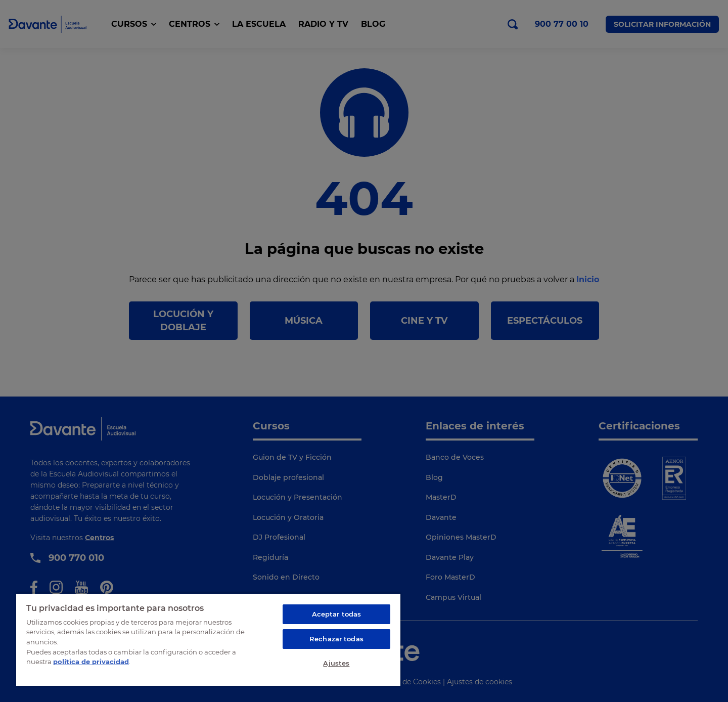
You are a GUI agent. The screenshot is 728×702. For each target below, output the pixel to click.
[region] (208, 639)
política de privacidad (91, 662)
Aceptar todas (337, 614)
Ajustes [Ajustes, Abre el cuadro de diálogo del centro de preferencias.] (336, 663)
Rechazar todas (336, 639)
